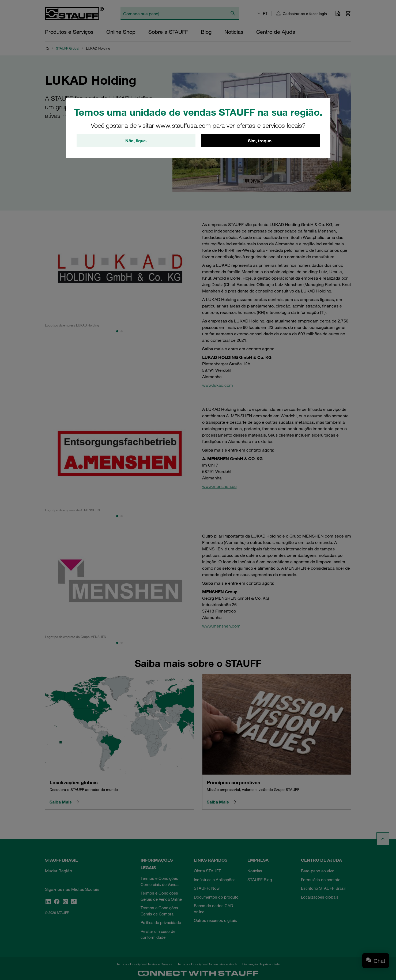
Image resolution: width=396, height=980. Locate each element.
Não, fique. (136, 141)
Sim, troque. (260, 141)
